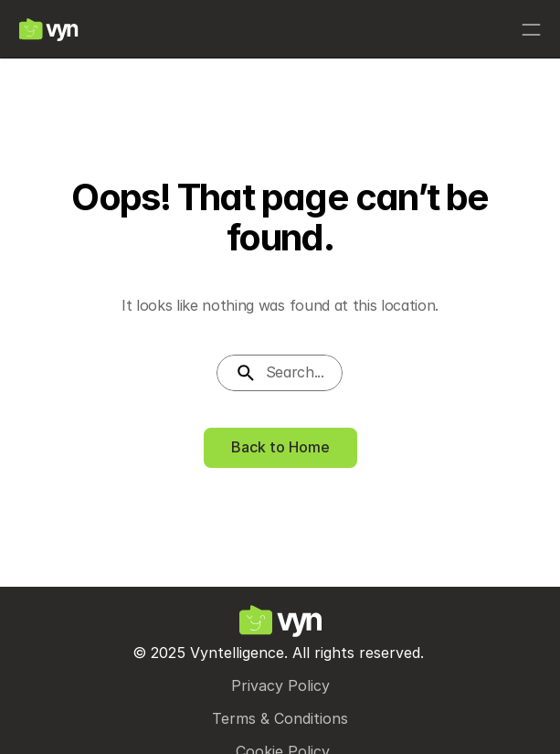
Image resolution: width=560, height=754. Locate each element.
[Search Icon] (280, 373)
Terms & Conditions (280, 718)
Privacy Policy (280, 685)
